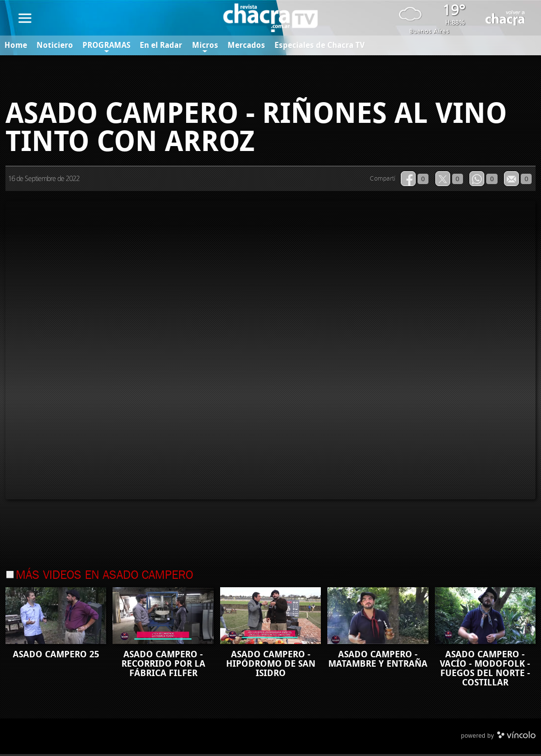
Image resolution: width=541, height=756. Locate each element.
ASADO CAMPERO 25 (56, 656)
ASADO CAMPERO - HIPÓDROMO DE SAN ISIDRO (271, 665)
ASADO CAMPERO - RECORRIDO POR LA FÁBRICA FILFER (163, 665)
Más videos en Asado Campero (104, 577)
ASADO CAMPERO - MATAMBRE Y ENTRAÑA (378, 661)
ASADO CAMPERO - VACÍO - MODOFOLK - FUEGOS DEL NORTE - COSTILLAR (485, 670)
